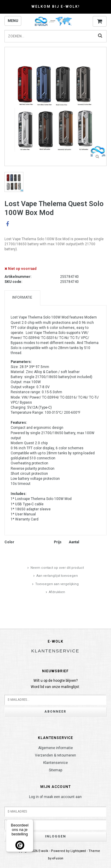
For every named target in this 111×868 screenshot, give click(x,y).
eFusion (58, 858)
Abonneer (55, 712)
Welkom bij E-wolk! (55, 7)
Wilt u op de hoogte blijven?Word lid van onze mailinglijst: (55, 684)
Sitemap (55, 770)
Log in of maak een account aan (55, 797)
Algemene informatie (55, 748)
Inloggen (55, 836)
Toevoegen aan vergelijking (57, 584)
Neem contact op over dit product (57, 568)
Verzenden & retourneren (55, 755)
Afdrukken (57, 592)
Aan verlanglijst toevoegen (57, 576)
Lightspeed (78, 851)
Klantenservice (55, 763)
